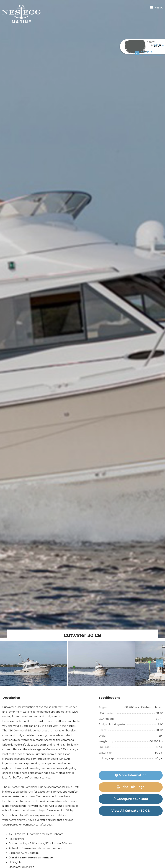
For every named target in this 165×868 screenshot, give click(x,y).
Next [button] (157, 663)
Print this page (131, 787)
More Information (131, 775)
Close (159, 45)
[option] (34, 663)
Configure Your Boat (131, 799)
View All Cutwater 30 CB (131, 811)
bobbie (146, 57)
